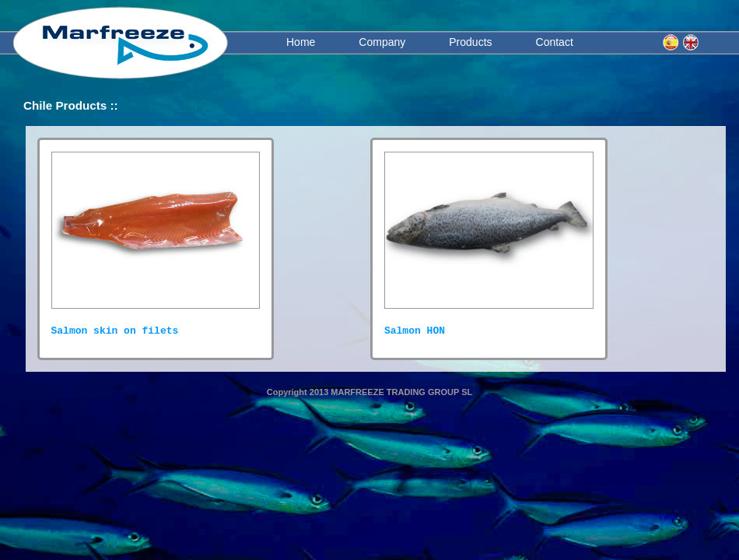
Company (382, 42)
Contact (555, 42)
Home (301, 42)
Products (470, 42)
